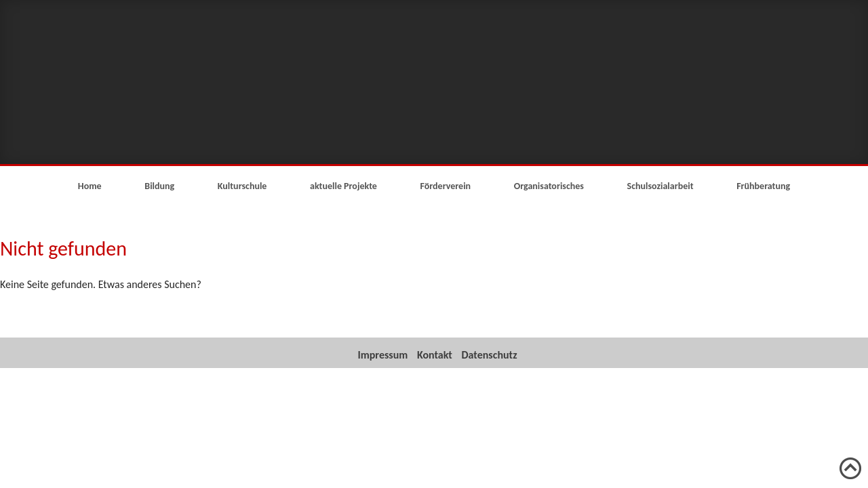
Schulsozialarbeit (660, 186)
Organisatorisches (549, 186)
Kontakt (435, 355)
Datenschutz (490, 355)
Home (90, 186)
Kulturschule (242, 186)
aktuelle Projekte (343, 186)
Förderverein (446, 186)
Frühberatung (763, 186)
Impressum (383, 355)
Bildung (159, 186)
